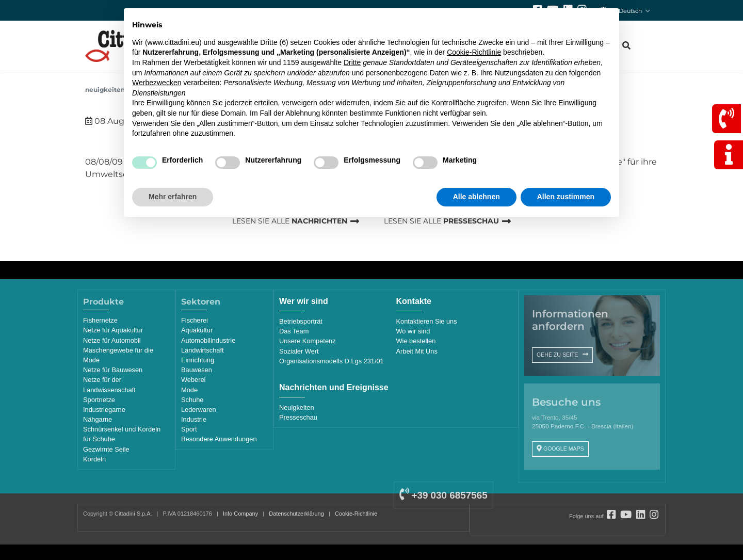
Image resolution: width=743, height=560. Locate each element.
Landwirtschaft (203, 350)
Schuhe (192, 400)
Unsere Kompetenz (308, 341)
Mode (189, 390)
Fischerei (195, 320)
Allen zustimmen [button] (566, 197)
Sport (189, 429)
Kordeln (94, 459)
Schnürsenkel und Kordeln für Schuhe (122, 434)
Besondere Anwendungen (219, 439)
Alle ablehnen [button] (477, 197)
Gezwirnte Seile (106, 449)
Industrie (194, 419)
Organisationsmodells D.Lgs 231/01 (332, 361)
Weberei (193, 380)
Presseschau (298, 417)
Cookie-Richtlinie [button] (474, 52)
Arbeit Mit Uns (417, 351)
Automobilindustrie (208, 340)
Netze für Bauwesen (113, 370)
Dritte (352, 62)
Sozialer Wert (299, 351)
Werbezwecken (157, 83)
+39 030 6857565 (443, 495)
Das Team (294, 331)
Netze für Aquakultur (113, 330)
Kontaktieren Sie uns (427, 321)
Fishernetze (100, 320)
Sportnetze (99, 400)
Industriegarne (104, 410)
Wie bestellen (416, 341)
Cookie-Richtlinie (356, 514)
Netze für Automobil (112, 340)
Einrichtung (198, 360)
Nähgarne (98, 419)
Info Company (240, 514)
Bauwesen (197, 370)
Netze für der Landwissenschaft (109, 385)
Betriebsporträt (301, 321)
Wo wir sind (413, 331)
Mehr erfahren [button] (173, 197)
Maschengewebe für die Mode (118, 355)
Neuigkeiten (105, 90)
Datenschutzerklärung (296, 514)
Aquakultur (197, 330)
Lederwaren (199, 410)
